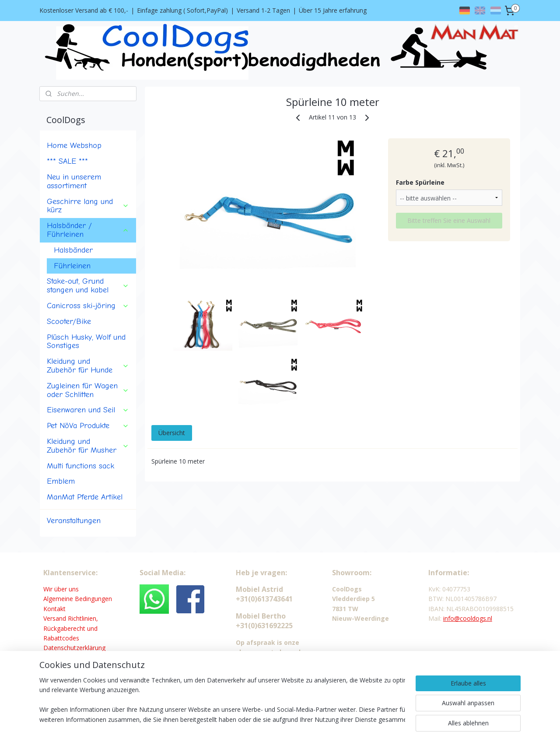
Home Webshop (74, 145)
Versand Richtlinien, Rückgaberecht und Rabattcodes (71, 628)
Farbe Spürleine (420, 182)
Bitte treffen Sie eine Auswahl (449, 220)
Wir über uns (61, 589)
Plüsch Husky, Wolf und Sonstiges (86, 341)
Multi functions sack (80, 466)
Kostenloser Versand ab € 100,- (84, 10)
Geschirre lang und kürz (88, 206)
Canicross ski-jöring (88, 306)
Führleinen (72, 266)
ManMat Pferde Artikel (85, 497)
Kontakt (54, 609)
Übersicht (171, 433)
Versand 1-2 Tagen (263, 10)
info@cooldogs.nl (468, 618)
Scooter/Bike (69, 321)
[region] (222, 700)
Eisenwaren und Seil (88, 410)
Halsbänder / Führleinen (88, 230)
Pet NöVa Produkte (88, 426)
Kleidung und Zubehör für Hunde (88, 366)
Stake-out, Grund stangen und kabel (88, 285)
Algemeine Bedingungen (78, 599)
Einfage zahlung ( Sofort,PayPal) (182, 10)
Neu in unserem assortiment (74, 181)
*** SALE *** (67, 161)
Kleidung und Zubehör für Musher (88, 446)
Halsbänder (73, 250)
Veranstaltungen (74, 520)
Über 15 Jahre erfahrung (333, 10)
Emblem (61, 481)
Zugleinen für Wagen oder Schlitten (88, 390)
